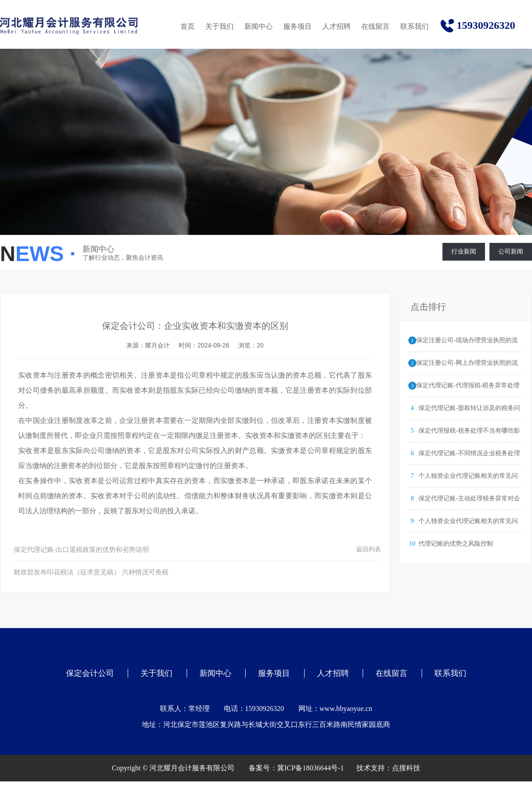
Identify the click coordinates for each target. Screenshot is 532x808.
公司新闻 (511, 252)
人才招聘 (336, 26)
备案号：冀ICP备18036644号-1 (296, 768)
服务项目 (297, 26)
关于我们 (219, 26)
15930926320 (486, 25)
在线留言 (376, 26)
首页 (188, 26)
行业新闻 (464, 252)
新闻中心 (258, 26)
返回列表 (368, 549)
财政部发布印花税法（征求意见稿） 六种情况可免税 (91, 572)
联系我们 (415, 26)
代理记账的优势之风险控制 (456, 544)
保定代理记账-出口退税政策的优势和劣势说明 (81, 550)
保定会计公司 (90, 673)
